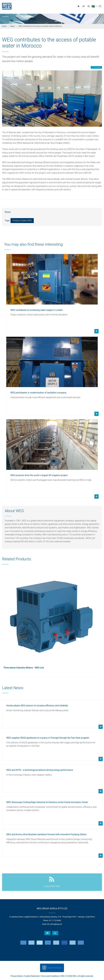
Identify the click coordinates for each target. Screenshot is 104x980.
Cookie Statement (32, 976)
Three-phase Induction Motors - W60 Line (24, 668)
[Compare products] (84, 6)
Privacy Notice (17, 976)
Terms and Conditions (50, 976)
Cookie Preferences (55, 968)
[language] (94, 6)
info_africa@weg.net (54, 924)
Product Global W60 (22, 220)
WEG (6, 6)
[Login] (78, 6)
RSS (63, 976)
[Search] (89, 6)
